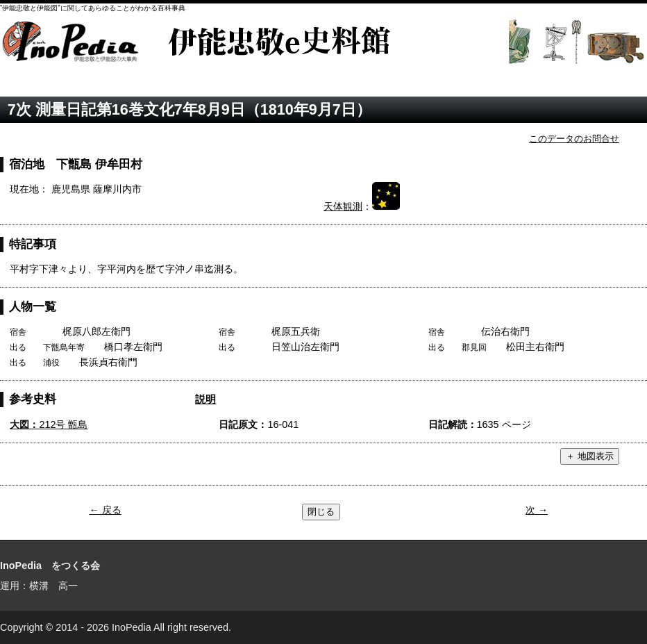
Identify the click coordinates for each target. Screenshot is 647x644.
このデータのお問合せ (574, 139)
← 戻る (106, 510)
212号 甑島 (49, 424)
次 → (537, 510)
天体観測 (343, 206)
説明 (205, 399)
